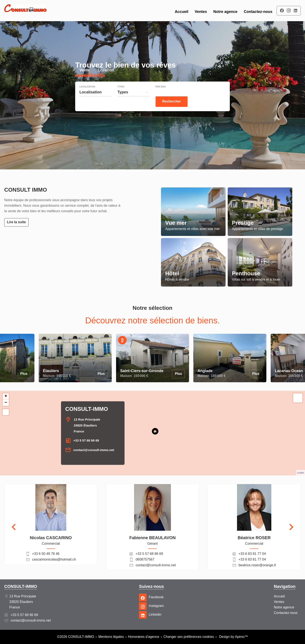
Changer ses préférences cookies (189, 637)
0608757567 (145, 559)
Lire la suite (16, 222)
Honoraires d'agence (144, 637)
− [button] (6, 403)
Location (106, 79)
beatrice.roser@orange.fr (257, 565)
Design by (233, 637)
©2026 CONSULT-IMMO (76, 637)
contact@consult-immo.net (94, 450)
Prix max (161, 95)
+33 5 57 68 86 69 (86, 440)
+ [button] (6, 396)
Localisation (87, 95)
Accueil (25, 11)
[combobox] (96, 101)
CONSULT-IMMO (87, 409)
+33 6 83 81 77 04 (252, 554)
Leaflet (300, 473)
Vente (85, 79)
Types (121, 95)
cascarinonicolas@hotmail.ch (54, 559)
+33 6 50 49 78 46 (46, 554)
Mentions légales (111, 637)
